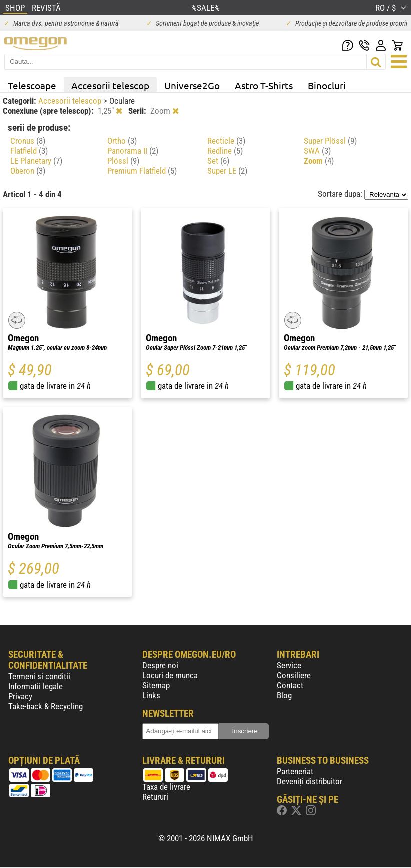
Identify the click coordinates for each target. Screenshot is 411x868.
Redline (225, 151)
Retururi (155, 797)
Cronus (28, 141)
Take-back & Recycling (45, 706)
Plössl (123, 161)
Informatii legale (35, 686)
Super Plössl (330, 141)
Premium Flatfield (142, 171)
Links (151, 695)
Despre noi (160, 665)
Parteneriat (295, 771)
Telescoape (32, 85)
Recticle (226, 141)
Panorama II (133, 151)
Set (218, 161)
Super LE (227, 171)
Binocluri (327, 85)
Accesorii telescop (110, 85)
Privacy (20, 696)
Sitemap (156, 685)
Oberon (28, 171)
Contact (290, 685)
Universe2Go (192, 85)
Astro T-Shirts (264, 85)
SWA (317, 151)
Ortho (122, 141)
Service (289, 665)
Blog (284, 695)
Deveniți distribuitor (310, 781)
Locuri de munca (170, 675)
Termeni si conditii (39, 676)
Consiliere (294, 675)
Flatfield (29, 151)
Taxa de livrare (166, 787)
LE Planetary (36, 161)
